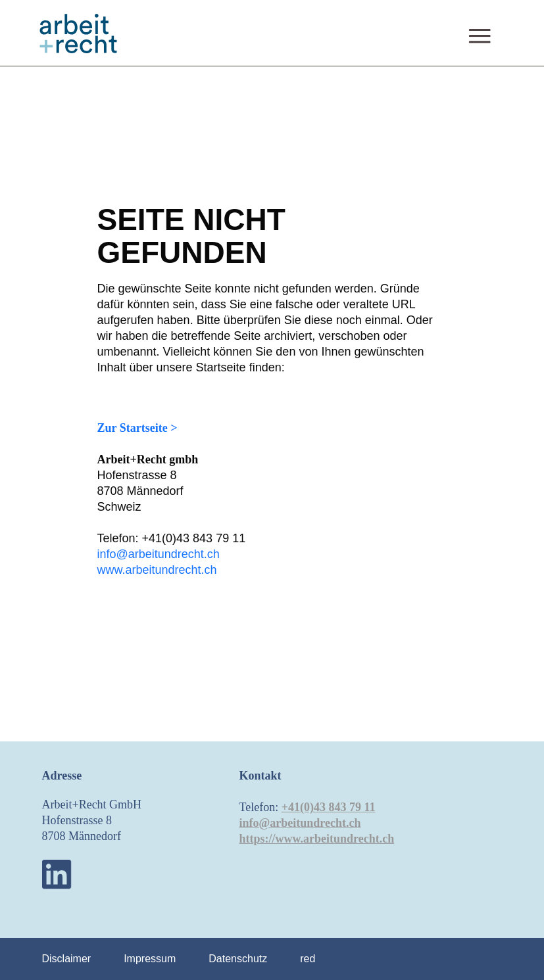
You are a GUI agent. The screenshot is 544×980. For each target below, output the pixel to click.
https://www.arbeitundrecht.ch (317, 839)
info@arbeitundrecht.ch (159, 554)
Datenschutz (238, 959)
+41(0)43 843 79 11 (329, 807)
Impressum (150, 959)
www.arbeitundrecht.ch (157, 570)
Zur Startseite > (137, 428)
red (308, 959)
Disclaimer (67, 959)
